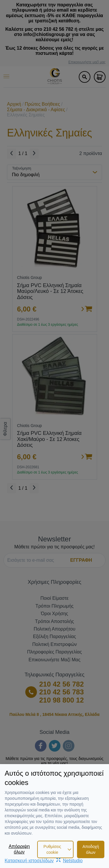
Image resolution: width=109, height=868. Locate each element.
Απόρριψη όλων (19, 849)
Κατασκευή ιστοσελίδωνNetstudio (44, 861)
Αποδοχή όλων (91, 849)
